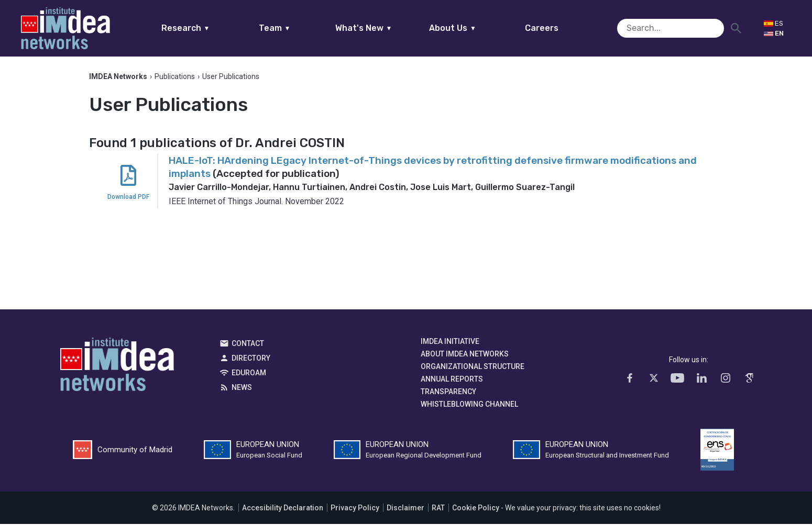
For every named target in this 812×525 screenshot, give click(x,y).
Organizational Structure (473, 367)
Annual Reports (452, 380)
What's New (384, 28)
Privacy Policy (355, 509)
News (242, 388)
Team (295, 28)
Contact (248, 344)
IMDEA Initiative (450, 342)
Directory (251, 359)
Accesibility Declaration (283, 509)
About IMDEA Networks (465, 355)
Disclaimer (405, 509)
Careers (562, 28)
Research (206, 28)
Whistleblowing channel (469, 405)
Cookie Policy (476, 509)
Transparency (448, 393)
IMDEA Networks (117, 368)
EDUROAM (249, 374)
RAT (438, 509)
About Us (473, 28)
